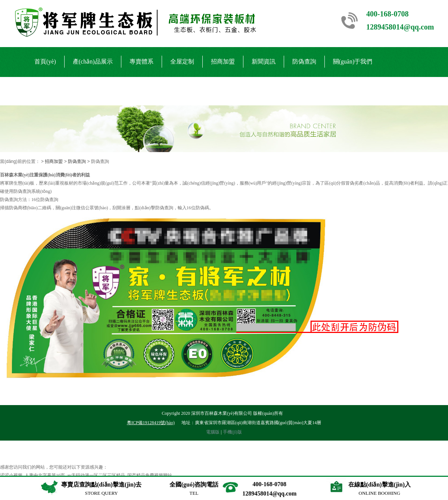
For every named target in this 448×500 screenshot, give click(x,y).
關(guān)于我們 (353, 61)
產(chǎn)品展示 (93, 61)
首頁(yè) (45, 61)
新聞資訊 (264, 61)
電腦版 (213, 432)
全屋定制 (182, 61)
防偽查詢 (304, 61)
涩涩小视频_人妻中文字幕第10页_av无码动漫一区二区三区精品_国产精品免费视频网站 (86, 475)
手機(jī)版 (232, 432)
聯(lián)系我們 (53, 91)
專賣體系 (141, 61)
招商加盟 (223, 61)
